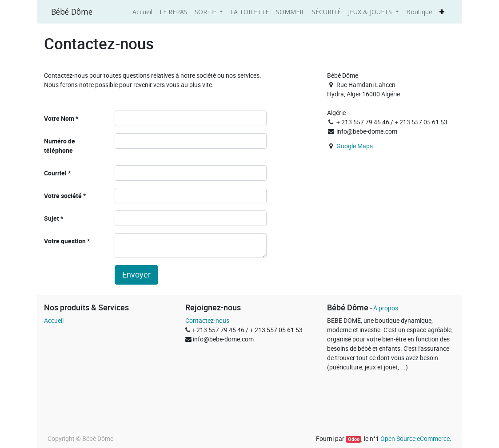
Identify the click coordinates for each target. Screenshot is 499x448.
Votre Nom (59, 118)
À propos (386, 308)
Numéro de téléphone (60, 146)
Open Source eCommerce (415, 438)
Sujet (52, 218)
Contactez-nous (207, 320)
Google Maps (355, 146)
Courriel (55, 173)
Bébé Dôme (72, 12)
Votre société (63, 196)
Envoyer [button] (136, 275)
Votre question (65, 241)
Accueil (54, 320)
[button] (442, 12)
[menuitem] (142, 12)
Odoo (354, 439)
